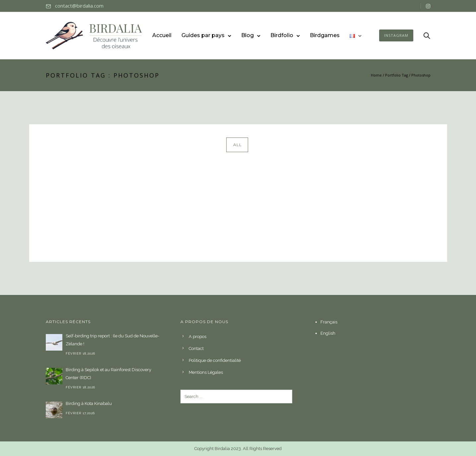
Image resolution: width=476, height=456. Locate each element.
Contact (196, 348)
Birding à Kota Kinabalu (89, 403)
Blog (247, 35)
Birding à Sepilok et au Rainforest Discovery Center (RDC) (108, 374)
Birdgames (325, 35)
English (328, 333)
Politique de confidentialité (215, 360)
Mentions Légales (206, 372)
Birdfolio (282, 35)
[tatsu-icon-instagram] (428, 6)
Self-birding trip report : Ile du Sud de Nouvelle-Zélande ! (112, 340)
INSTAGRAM (396, 35)
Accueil (162, 35)
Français (329, 322)
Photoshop (421, 75)
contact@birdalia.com (79, 6)
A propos (198, 337)
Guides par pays (203, 35)
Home (376, 75)
